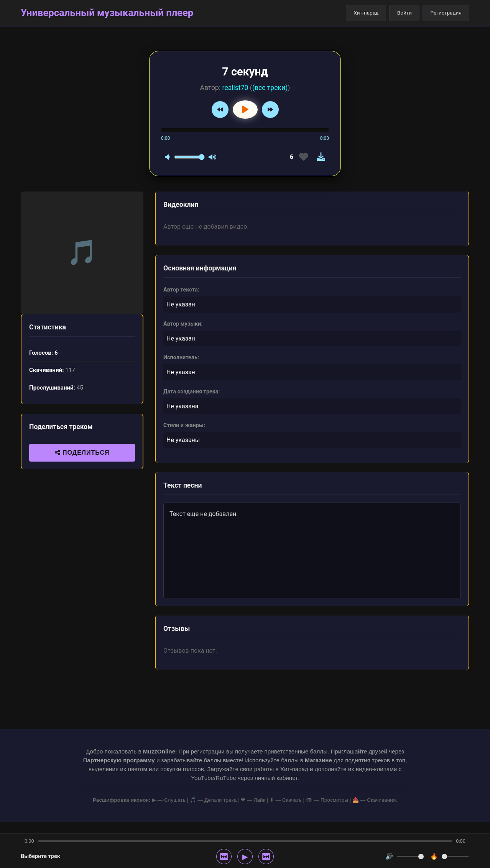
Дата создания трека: (192, 392)
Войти (404, 13)
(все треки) (270, 88)
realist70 (235, 88)
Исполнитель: (181, 358)
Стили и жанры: (184, 425)
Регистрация (446, 13)
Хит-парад (366, 13)
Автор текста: (181, 290)
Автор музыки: (183, 324)
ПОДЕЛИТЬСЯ (82, 453)
